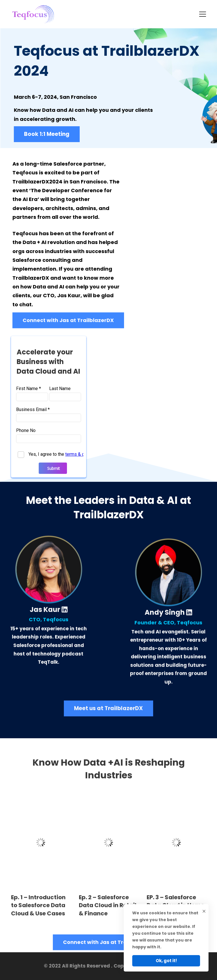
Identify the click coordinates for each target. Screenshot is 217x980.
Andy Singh (168, 618)
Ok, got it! (166, 961)
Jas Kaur (49, 615)
